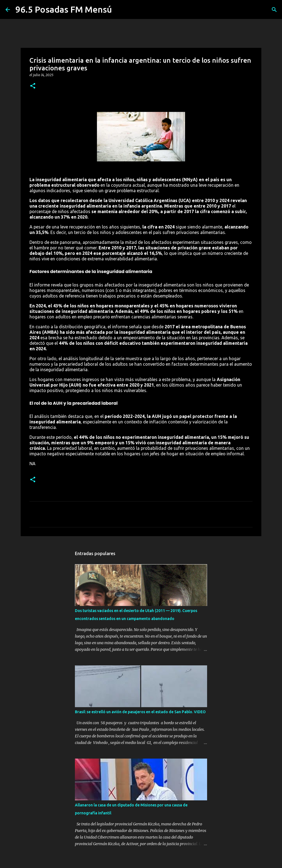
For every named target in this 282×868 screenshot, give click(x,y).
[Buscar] (274, 10)
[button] (33, 86)
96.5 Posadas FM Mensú (64, 9)
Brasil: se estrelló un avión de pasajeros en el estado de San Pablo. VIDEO (140, 712)
